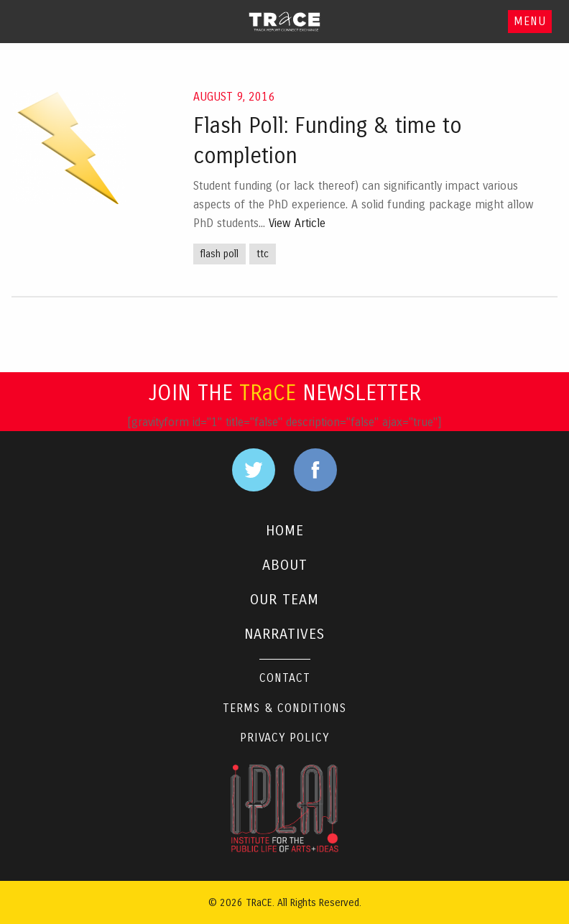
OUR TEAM (284, 600)
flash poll (219, 254)
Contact (285, 678)
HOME (285, 531)
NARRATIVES (284, 634)
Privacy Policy (284, 738)
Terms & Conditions (284, 708)
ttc (263, 254)
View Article (297, 223)
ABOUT (285, 565)
